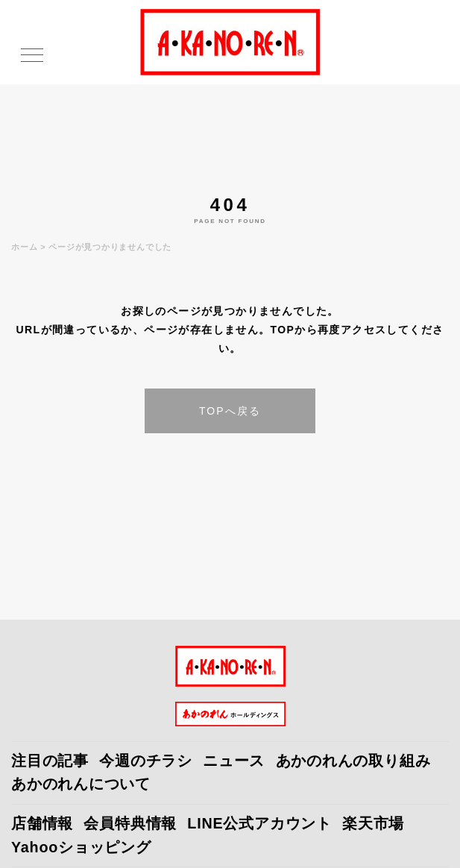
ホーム (24, 247)
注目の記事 (50, 761)
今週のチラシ (146, 761)
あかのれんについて (81, 784)
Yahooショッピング (81, 847)
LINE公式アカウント (259, 823)
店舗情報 (42, 823)
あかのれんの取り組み (353, 761)
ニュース (234, 761)
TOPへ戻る (230, 411)
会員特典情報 (130, 823)
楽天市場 (373, 823)
